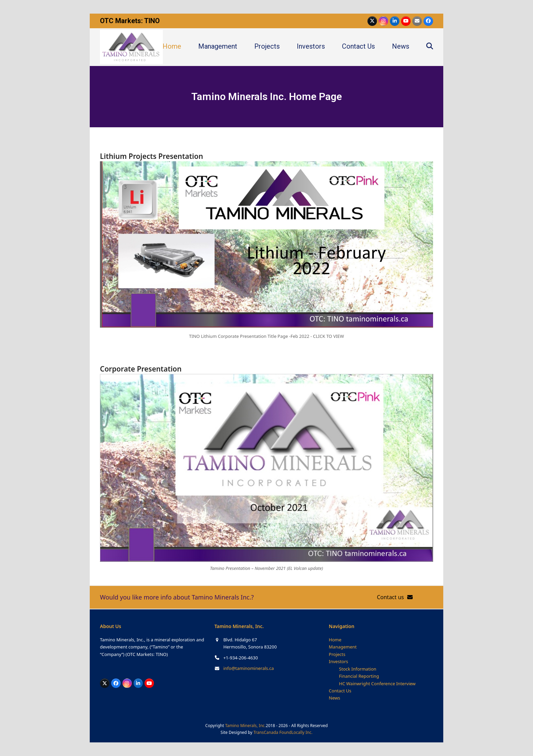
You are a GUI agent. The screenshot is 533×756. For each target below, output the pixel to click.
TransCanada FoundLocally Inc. (283, 732)
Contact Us (340, 691)
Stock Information (358, 669)
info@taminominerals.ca (249, 668)
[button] (430, 47)
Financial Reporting (359, 676)
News (334, 698)
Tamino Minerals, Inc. (245, 726)
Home (335, 640)
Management (343, 647)
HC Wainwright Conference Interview (377, 684)
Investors (338, 661)
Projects (337, 654)
